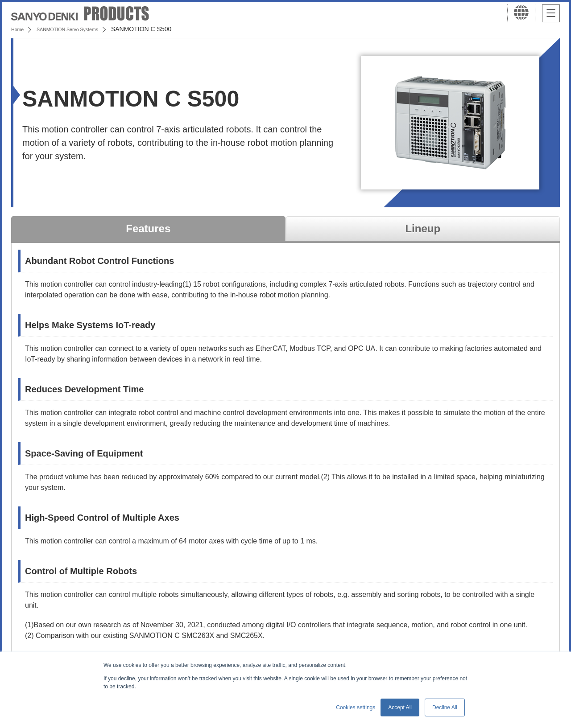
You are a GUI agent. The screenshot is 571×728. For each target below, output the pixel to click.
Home (19, 29)
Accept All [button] (400, 707)
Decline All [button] (445, 707)
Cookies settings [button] (356, 707)
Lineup (423, 228)
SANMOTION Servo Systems (81, 29)
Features (148, 228)
